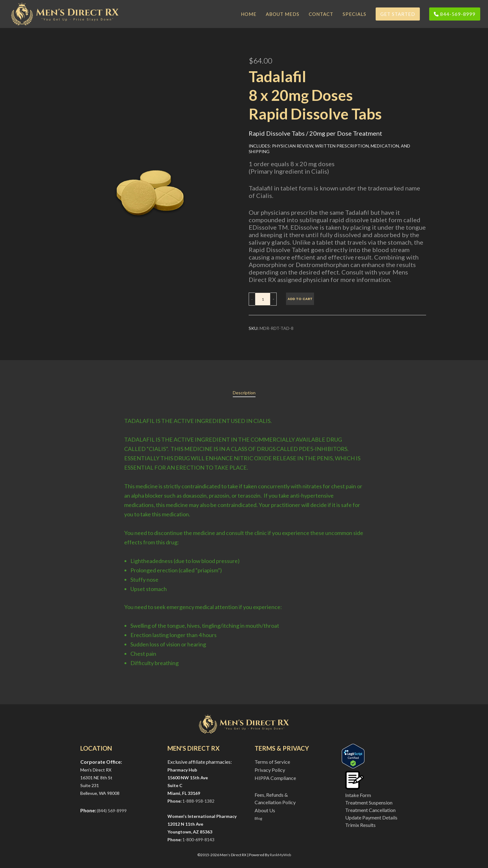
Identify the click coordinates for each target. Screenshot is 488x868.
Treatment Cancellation (370, 810)
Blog (258, 818)
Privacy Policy (270, 770)
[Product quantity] (263, 299)
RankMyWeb (280, 855)
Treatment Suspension (369, 802)
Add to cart (300, 299)
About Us (265, 810)
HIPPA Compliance (275, 778)
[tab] (244, 393)
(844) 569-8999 (112, 811)
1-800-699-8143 (198, 840)
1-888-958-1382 (198, 801)
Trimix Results (360, 825)
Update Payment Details (371, 817)
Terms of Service (272, 762)
